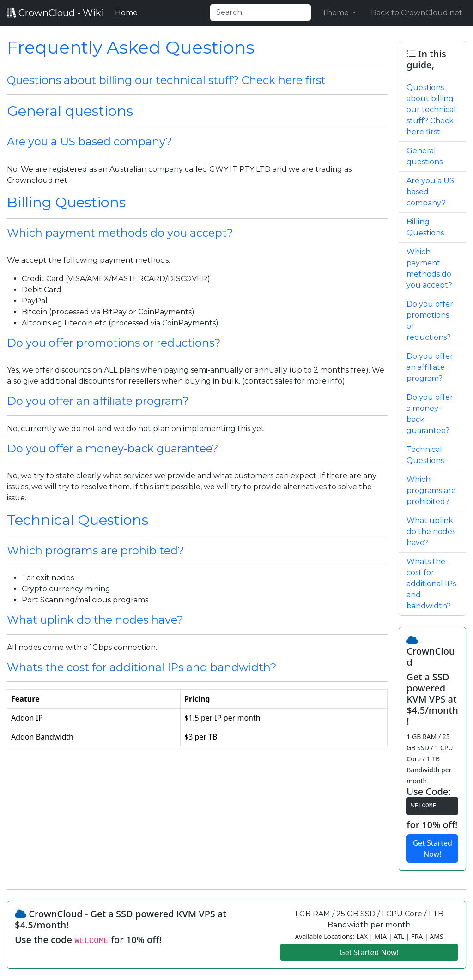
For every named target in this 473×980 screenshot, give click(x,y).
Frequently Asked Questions (131, 47)
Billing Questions (66, 202)
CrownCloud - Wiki (55, 13)
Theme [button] (336, 13)
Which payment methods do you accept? (120, 233)
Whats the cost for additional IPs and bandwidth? (142, 667)
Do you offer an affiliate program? (98, 401)
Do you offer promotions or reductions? (114, 343)
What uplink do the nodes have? (95, 620)
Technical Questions (78, 520)
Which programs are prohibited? (95, 550)
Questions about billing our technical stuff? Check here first (166, 80)
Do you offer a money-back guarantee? (112, 448)
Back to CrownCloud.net (417, 13)
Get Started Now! (432, 848)
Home (128, 12)
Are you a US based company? (89, 141)
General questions (70, 111)
